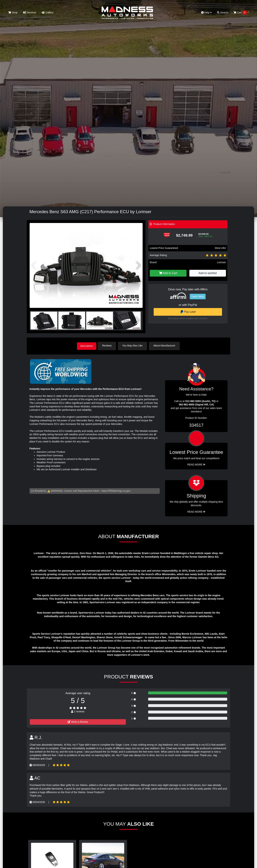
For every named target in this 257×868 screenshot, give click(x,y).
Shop (13, 13)
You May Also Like (134, 346)
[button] (138, 266)
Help (206, 13)
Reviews (108, 346)
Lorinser (221, 262)
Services (30, 13)
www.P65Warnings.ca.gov (116, 490)
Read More (196, 464)
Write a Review (78, 721)
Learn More (198, 296)
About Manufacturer (166, 346)
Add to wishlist (208, 273)
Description (87, 346)
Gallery (47, 13)
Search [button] (223, 13)
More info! (220, 248)
